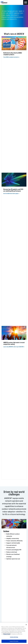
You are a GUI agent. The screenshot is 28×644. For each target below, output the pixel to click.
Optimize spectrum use (13, 193)
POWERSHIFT (8, 392)
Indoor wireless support (9, 556)
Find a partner (6, 572)
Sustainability (6, 578)
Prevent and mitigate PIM (14, 184)
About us (5, 585)
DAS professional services (9, 561)
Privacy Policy (7, 634)
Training (4, 563)
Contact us (7, 536)
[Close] (26, 625)
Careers (4, 592)
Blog (3, 588)
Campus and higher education (15, 277)
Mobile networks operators (14, 263)
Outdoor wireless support (9, 558)
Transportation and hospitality (15, 275)
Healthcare (10, 279)
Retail (8, 284)
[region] (14, 633)
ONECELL (6, 343)
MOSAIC (5, 368)
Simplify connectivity (13, 173)
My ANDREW (5, 570)
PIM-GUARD (7, 380)
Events (4, 590)
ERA (4, 333)
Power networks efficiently (14, 175)
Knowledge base (7, 594)
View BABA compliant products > (11, 57)
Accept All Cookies (14, 641)
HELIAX (5, 356)
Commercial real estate (13, 281)
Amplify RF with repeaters (14, 226)
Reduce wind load (12, 186)
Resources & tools (7, 576)
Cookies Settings (14, 637)
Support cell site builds (13, 177)
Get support (21, 536)
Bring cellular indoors (13, 217)
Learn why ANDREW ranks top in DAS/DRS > (14, 110)
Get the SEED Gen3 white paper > (11, 84)
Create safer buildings (13, 224)
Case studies (6, 574)
